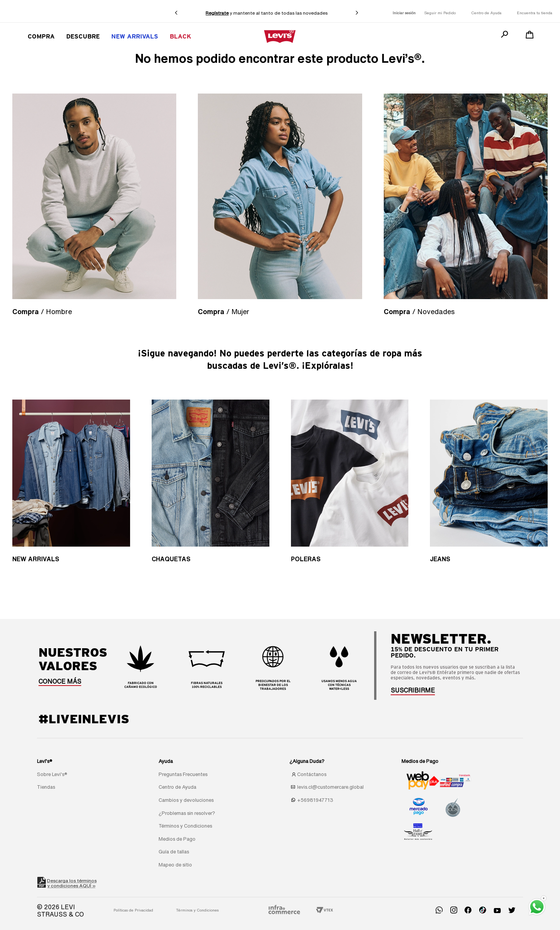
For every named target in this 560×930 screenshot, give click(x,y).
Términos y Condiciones (197, 910)
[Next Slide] (357, 13)
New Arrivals (135, 36)
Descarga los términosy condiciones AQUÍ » (72, 882)
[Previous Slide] (176, 13)
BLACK (181, 36)
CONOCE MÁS (60, 681)
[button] (413, 690)
